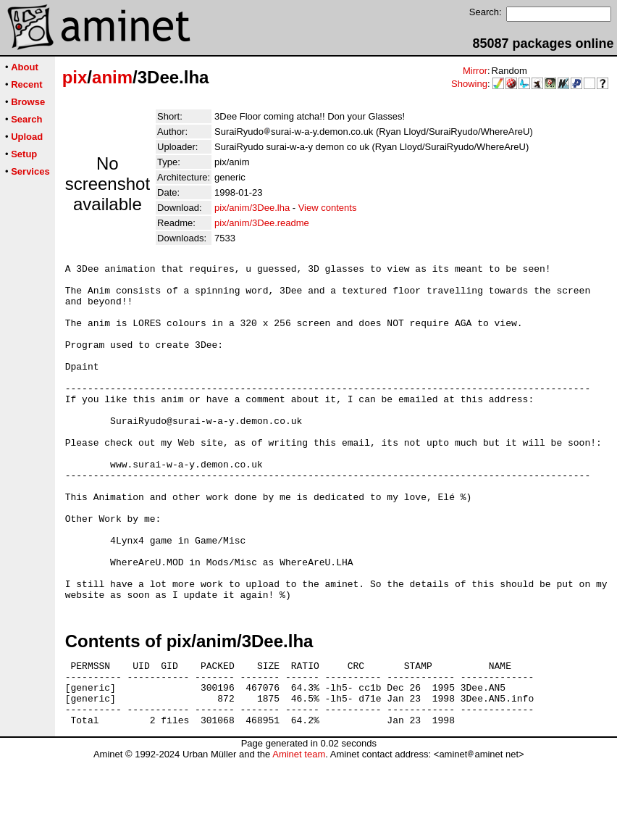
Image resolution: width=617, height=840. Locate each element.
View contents (328, 208)
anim (112, 77)
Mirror (475, 71)
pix (75, 77)
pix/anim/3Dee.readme (262, 223)
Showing (469, 84)
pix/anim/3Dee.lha (252, 208)
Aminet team (299, 835)
